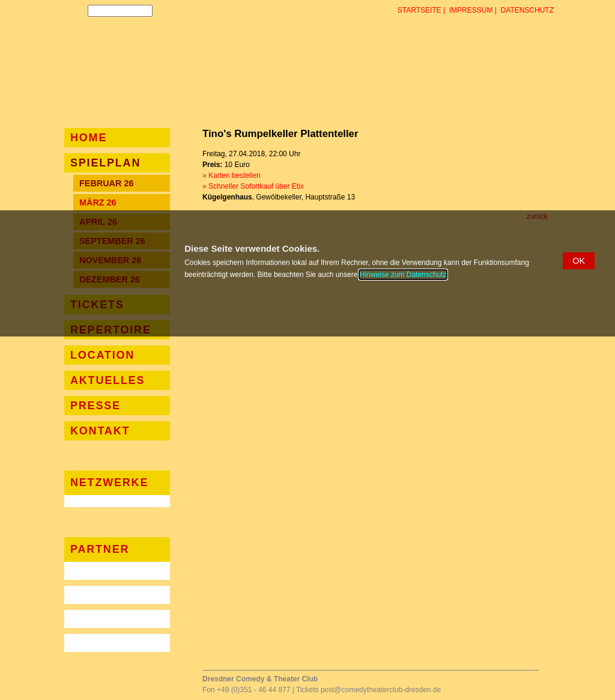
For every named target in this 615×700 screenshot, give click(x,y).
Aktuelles (108, 380)
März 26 (98, 202)
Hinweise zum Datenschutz (403, 275)
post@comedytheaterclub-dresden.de (381, 690)
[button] (579, 261)
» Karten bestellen (232, 175)
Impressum (471, 10)
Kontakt (100, 431)
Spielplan (105, 163)
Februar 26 (106, 183)
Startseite (420, 10)
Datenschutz (527, 10)
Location (102, 355)
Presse (95, 406)
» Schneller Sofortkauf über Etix (253, 186)
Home (89, 138)
